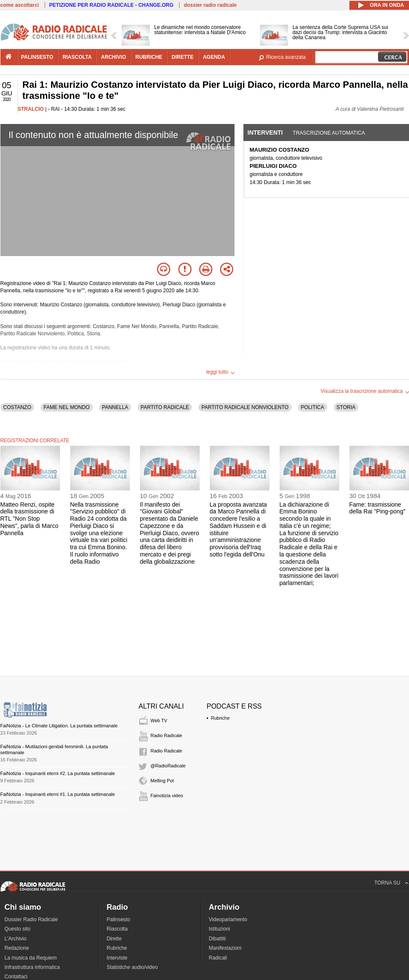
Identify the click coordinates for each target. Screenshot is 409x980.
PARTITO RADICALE (165, 407)
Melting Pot (162, 781)
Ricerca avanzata (286, 57)
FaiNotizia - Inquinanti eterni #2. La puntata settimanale (58, 773)
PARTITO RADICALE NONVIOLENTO (245, 407)
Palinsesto (119, 919)
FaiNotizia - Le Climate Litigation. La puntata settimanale (59, 726)
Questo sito (18, 929)
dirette (182, 57)
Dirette (114, 939)
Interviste (117, 958)
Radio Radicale (167, 735)
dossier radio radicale (210, 5)
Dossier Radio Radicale (31, 919)
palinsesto (37, 57)
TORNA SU (387, 883)
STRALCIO (31, 109)
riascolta (77, 57)
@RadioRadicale (168, 766)
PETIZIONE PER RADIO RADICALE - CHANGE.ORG (112, 5)
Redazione (17, 948)
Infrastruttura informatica (32, 967)
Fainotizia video (167, 796)
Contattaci (16, 977)
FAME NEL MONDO (66, 407)
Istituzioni (220, 929)
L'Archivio (16, 939)
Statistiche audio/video (132, 967)
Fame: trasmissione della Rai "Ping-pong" (378, 508)
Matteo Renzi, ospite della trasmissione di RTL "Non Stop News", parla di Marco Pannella (29, 519)
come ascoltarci (20, 5)
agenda (214, 57)
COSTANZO (17, 407)
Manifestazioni (225, 948)
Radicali (218, 958)
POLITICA (313, 407)
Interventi (265, 133)
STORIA (346, 407)
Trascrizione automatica (329, 133)
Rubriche (220, 718)
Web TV (159, 721)
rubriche (149, 57)
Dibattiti (217, 939)
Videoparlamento (228, 919)
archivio (113, 57)
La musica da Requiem (31, 958)
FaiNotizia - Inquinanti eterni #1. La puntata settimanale (58, 794)
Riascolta (117, 929)
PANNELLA (115, 407)
